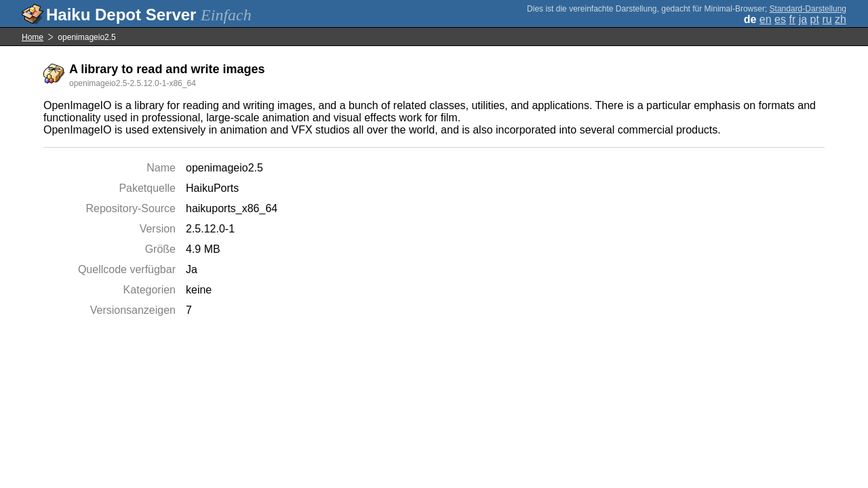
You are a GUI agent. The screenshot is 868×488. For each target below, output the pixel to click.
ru (827, 19)
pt (815, 19)
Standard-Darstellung (808, 9)
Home (33, 37)
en (766, 19)
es (780, 19)
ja (803, 19)
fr (792, 19)
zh (841, 19)
